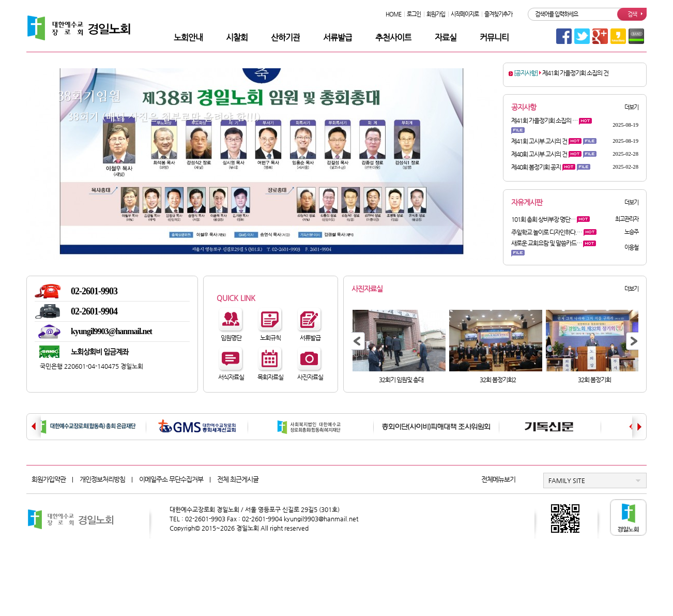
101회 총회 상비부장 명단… (543, 219)
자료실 (446, 37)
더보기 (631, 107)
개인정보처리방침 (102, 479)
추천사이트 (393, 37)
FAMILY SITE (567, 480)
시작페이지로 (465, 14)
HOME (393, 14)
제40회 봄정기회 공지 (536, 167)
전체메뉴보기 (498, 479)
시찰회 (237, 37)
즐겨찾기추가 (498, 14)
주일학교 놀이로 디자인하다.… (547, 232)
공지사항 (524, 107)
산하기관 (285, 37)
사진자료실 (367, 289)
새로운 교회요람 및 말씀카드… (546, 243)
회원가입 (436, 14)
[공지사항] (526, 73)
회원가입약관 (49, 479)
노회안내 (188, 37)
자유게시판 (527, 202)
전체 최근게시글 (238, 479)
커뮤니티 (494, 37)
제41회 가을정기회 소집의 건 (575, 73)
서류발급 (338, 37)
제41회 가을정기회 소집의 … (544, 121)
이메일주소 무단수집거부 (171, 479)
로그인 (414, 14)
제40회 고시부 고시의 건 (539, 154)
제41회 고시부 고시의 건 (539, 141)
